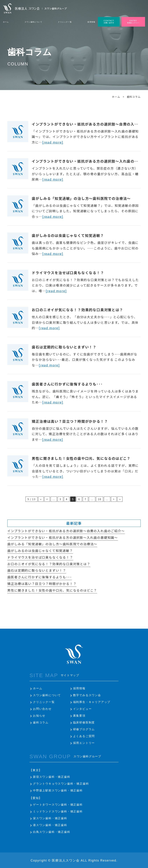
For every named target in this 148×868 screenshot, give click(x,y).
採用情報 (79, 688)
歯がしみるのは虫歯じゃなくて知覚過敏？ (68, 235)
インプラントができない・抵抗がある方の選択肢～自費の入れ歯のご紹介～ (66, 531)
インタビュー (82, 709)
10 (100, 499)
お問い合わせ (42, 709)
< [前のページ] (47, 499)
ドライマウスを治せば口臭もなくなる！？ (68, 273)
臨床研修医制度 (84, 722)
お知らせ (39, 716)
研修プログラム (84, 729)
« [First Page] (41, 499)
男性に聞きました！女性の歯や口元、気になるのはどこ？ (81, 458)
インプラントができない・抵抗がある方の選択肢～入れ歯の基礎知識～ (63, 537)
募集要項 (79, 716)
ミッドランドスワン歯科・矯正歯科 (58, 811)
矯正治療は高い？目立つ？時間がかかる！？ (70, 421)
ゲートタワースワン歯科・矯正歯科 (58, 805)
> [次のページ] (114, 499)
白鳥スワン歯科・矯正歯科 (52, 832)
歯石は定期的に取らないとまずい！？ (64, 347)
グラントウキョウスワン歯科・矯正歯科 (61, 784)
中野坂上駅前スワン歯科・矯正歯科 (58, 790)
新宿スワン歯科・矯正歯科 (52, 777)
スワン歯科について (47, 695)
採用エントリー (84, 743)
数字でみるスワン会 (87, 695)
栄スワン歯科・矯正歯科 (50, 818)
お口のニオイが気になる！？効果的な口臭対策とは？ (77, 310)
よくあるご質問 (84, 736)
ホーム (38, 688)
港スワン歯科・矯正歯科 (50, 825)
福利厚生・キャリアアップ (92, 702)
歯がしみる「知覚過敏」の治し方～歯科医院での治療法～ (81, 198)
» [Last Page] (120, 499)
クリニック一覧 (44, 702)
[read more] (53, 142)
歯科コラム (41, 722)
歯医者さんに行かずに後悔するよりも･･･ (67, 384)
